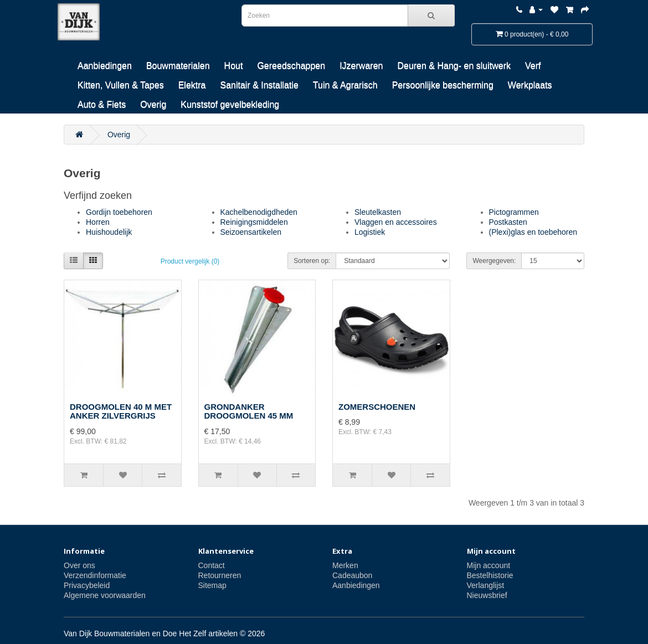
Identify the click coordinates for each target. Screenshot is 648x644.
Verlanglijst (486, 585)
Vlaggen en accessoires (396, 222)
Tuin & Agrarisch (345, 85)
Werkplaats (530, 85)
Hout (234, 66)
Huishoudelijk (109, 232)
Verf (533, 66)
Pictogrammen (514, 212)
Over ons (79, 565)
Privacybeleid (87, 585)
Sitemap (212, 585)
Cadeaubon (352, 575)
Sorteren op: (312, 261)
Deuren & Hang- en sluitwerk (454, 66)
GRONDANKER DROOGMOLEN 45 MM (249, 411)
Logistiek (370, 232)
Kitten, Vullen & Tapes (121, 85)
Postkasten (508, 222)
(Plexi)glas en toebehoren (533, 232)
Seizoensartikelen (251, 232)
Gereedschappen (291, 66)
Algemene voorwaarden (105, 595)
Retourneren (220, 575)
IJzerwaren (361, 66)
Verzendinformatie (95, 575)
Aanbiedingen (105, 66)
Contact (212, 565)
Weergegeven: (494, 261)
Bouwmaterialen (178, 66)
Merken (345, 565)
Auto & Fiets (102, 104)
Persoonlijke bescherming (443, 85)
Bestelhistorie (490, 575)
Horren (98, 222)
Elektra (192, 85)
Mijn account (489, 565)
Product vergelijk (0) (190, 261)
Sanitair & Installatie (259, 85)
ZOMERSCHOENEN (377, 407)
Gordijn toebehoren (119, 212)
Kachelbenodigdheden (259, 212)
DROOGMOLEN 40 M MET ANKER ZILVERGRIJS (121, 411)
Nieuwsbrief (487, 595)
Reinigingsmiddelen (254, 222)
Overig (153, 104)
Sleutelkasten (378, 212)
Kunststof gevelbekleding (230, 104)
